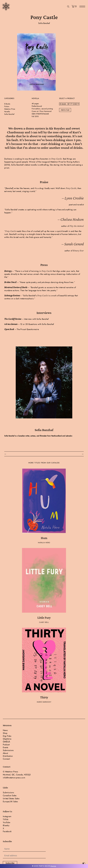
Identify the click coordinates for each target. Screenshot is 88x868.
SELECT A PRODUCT (67, 98)
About (5, 753)
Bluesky (6, 825)
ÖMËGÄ (6, 742)
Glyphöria (7, 739)
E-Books (7, 104)
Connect (6, 759)
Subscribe (10, 863)
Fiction (7, 106)
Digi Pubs (7, 736)
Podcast (6, 745)
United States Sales (11, 798)
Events (5, 747)
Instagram (7, 816)
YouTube (6, 822)
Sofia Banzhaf (44, 23)
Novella (7, 112)
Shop (5, 733)
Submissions (8, 750)
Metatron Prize (10, 109)
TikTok (6, 819)
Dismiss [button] (53, 866)
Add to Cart (65, 110)
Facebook (7, 831)
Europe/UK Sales (10, 801)
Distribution (8, 756)
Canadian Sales (10, 795)
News (5, 730)
